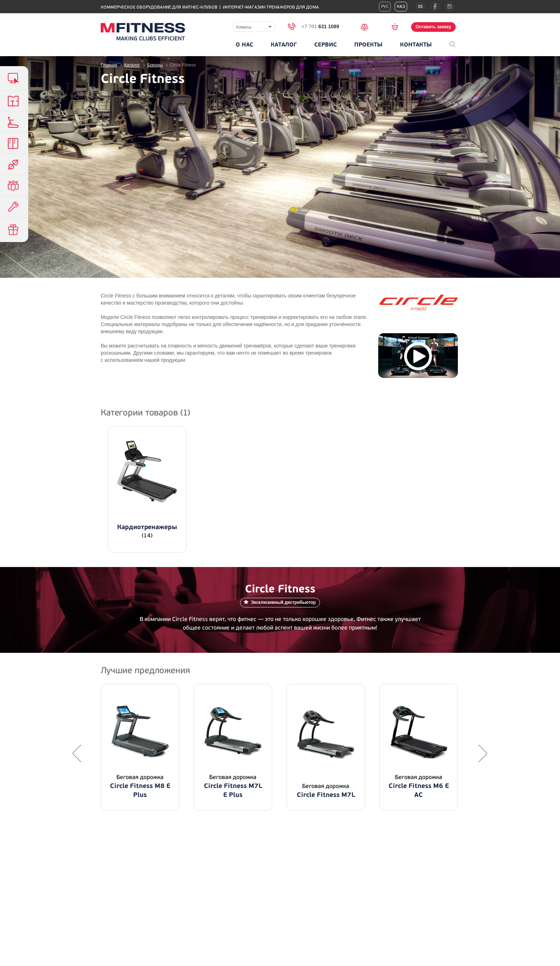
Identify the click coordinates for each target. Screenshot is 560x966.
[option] (140, 747)
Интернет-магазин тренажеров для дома (271, 7)
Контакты (416, 45)
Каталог (284, 45)
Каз (401, 7)
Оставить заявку (433, 27)
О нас (244, 45)
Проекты (368, 45)
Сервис (326, 45)
